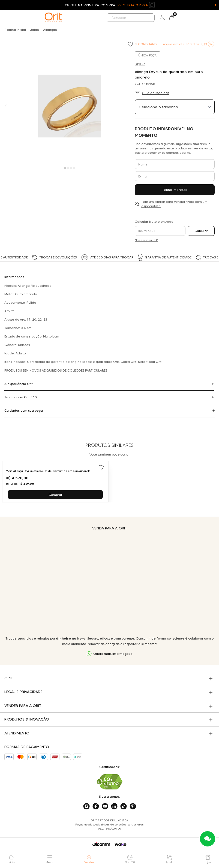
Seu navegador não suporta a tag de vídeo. (110, 583)
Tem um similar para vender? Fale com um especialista (174, 204)
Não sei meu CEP (146, 240)
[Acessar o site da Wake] (121, 844)
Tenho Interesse (175, 190)
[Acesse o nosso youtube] (105, 806)
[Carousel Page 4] (74, 168)
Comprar (55, 495)
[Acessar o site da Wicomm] (101, 844)
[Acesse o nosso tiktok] (124, 806)
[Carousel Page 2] (68, 168)
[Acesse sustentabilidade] (110, 782)
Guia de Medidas (156, 93)
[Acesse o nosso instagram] (86, 806)
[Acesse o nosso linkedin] (114, 806)
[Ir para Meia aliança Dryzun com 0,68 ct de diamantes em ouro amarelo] (55, 482)
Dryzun (140, 64)
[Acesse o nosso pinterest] (133, 806)
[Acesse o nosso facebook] (96, 806)
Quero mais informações (113, 654)
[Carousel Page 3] (71, 168)
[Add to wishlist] (131, 45)
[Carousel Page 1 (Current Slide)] (65, 168)
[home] (53, 17)
